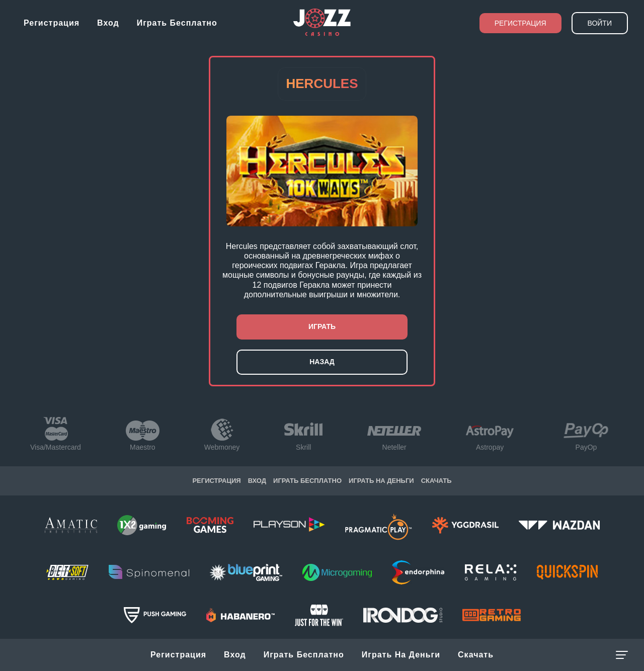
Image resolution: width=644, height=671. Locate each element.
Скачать (476, 655)
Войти (600, 23)
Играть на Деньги (401, 655)
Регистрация (52, 23)
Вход (108, 23)
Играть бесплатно (177, 23)
